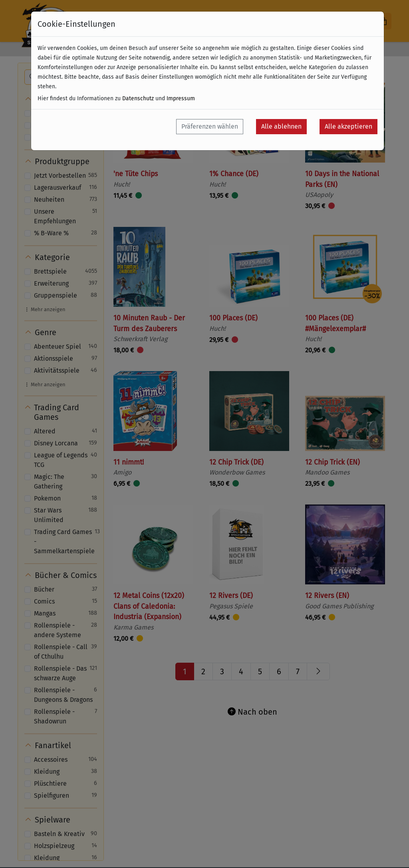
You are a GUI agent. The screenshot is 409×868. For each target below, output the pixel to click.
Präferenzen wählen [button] (210, 126)
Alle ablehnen (281, 126)
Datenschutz (138, 98)
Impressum (181, 98)
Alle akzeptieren (348, 126)
